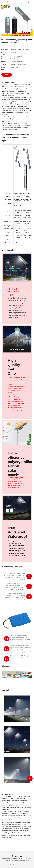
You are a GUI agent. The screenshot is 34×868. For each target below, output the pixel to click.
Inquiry (7, 75)
